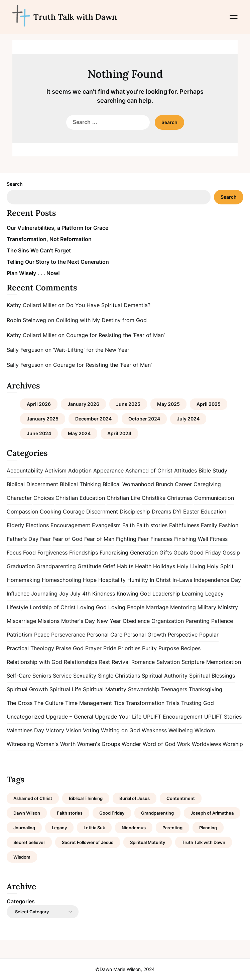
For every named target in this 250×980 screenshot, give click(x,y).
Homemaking (23, 580)
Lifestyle (17, 607)
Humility (138, 580)
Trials (173, 703)
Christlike (154, 498)
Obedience (136, 621)
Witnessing (20, 744)
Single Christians (119, 676)
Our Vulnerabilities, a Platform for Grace (57, 228)
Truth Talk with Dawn (75, 17)
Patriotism (20, 635)
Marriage (157, 607)
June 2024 (39, 433)
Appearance (108, 470)
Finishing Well (191, 539)
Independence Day (217, 580)
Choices (44, 498)
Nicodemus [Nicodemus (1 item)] (134, 828)
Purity (149, 648)
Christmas (180, 498)
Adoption (80, 470)
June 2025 (128, 404)
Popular (209, 635)
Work (184, 744)
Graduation (21, 566)
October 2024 (144, 419)
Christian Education (80, 498)
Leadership (166, 594)
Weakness (154, 730)
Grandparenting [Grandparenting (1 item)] (157, 813)
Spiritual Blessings (212, 676)
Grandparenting (56, 566)
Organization (168, 621)
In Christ (160, 580)
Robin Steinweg (26, 320)
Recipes (191, 648)
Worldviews (206, 744)
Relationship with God (34, 662)
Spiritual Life (65, 689)
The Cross (20, 703)
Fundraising (114, 553)
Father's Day (23, 539)
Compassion (22, 512)
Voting (91, 730)
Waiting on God (120, 730)
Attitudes (185, 470)
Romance (143, 662)
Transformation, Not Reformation (49, 239)
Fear (45, 539)
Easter (191, 512)
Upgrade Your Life (118, 717)
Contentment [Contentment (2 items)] (181, 798)
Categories (21, 901)
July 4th (80, 594)
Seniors (42, 676)
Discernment (102, 512)
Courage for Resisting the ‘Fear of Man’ (115, 335)
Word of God (159, 744)
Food (29, 553)
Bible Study (213, 470)
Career (183, 484)
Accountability (25, 470)
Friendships (84, 553)
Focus (14, 553)
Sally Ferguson (25, 350)
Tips (119, 703)
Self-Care (19, 676)
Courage (74, 512)
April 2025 (209, 404)
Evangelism (106, 525)
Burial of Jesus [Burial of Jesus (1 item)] (135, 798)
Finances (161, 539)
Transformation (145, 703)
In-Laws (182, 580)
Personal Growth (145, 635)
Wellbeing (181, 730)
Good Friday (205, 553)
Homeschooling (61, 580)
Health (143, 566)
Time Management (89, 703)
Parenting (198, 621)
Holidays (164, 566)
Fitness (219, 539)
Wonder (131, 744)
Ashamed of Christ (149, 470)
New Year (109, 621)
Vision (74, 730)
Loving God (92, 607)
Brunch (164, 484)
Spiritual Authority (165, 676)
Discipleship (135, 512)
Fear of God (68, 539)
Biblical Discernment (32, 484)
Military (207, 607)
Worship (233, 744)
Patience (222, 621)
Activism (56, 470)
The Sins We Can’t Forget (39, 250)
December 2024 (93, 419)
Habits (125, 566)
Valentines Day (25, 730)
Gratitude (89, 566)
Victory (55, 730)
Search (15, 184)
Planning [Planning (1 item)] (208, 828)
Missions (49, 621)
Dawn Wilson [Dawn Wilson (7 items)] (27, 813)
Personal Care (105, 635)
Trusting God (198, 703)
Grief (109, 566)
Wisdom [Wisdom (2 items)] (22, 857)
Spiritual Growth (27, 689)
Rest (104, 662)
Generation (144, 553)
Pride (110, 648)
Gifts (166, 553)
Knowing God (134, 594)
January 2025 (43, 419)
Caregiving (207, 484)
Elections (37, 525)
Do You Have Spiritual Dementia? (108, 305)
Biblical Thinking (80, 484)
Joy (64, 594)
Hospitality (112, 580)
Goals (181, 553)
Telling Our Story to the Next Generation (58, 262)
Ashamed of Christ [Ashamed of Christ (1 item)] (33, 798)
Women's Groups (99, 744)
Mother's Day (78, 621)
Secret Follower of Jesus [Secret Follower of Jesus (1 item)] (88, 842)
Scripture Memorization (211, 662)
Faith (129, 525)
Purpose (169, 648)
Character (19, 498)
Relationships (81, 662)
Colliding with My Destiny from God (101, 320)
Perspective (183, 635)
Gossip (231, 553)
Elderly (15, 525)
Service (62, 676)
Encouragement (70, 525)
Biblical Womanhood (128, 484)
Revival (121, 662)
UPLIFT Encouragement (173, 717)
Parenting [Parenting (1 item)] (172, 828)
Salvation (168, 662)
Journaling (44, 594)
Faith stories (152, 525)
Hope (90, 580)
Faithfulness (184, 525)
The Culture (49, 703)
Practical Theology (30, 648)
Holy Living (191, 566)
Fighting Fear (132, 539)
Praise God (70, 648)
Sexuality (85, 676)
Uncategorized (25, 717)
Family (209, 525)
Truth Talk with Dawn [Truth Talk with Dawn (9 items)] (204, 842)
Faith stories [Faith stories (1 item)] (70, 813)
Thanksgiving (206, 689)
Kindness (104, 594)
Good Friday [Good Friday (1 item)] (112, 813)
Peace (42, 635)
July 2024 (188, 419)
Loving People (126, 607)
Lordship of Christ (53, 607)
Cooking (50, 512)
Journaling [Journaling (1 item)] (24, 828)
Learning (193, 594)
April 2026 (39, 404)
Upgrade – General (70, 717)
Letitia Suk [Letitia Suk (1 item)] (94, 828)
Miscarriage (21, 621)
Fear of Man (99, 539)
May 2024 (79, 433)
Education (214, 512)
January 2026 (83, 404)
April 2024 (119, 433)
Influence (18, 594)
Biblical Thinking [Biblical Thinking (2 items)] (86, 798)
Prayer (93, 648)
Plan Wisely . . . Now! (33, 273)
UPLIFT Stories (223, 717)
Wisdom (205, 730)
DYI (177, 512)
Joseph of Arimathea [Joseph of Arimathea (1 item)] (212, 813)
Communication (214, 498)
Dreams (161, 512)
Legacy (214, 594)
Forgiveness (52, 553)
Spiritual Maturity (105, 689)
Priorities (129, 648)
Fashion (229, 525)
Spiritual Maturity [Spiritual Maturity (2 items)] (148, 842)
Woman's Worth (56, 744)
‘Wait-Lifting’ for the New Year (91, 350)
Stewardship (144, 689)
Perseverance (68, 635)
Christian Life (123, 498)
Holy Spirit (220, 566)
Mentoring (183, 607)
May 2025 (168, 404)
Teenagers (174, 689)
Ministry (228, 607)
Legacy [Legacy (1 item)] (59, 828)
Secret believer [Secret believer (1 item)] (29, 842)
